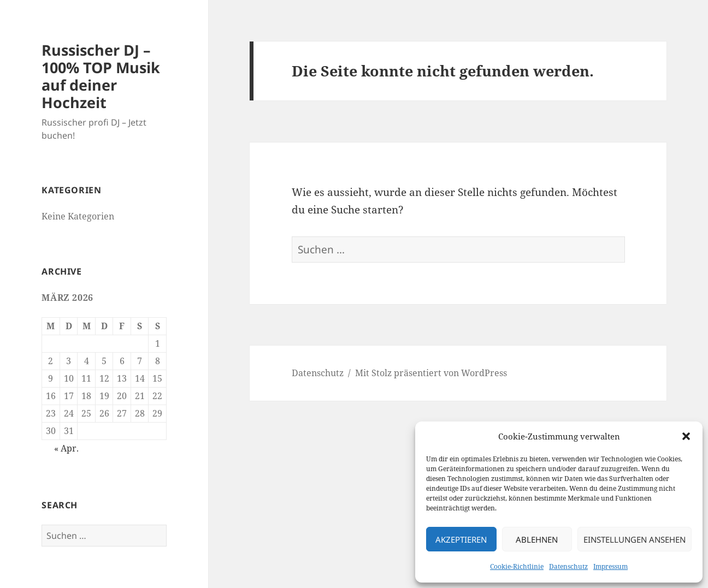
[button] (686, 436)
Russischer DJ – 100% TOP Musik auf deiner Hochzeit (101, 76)
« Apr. (66, 448)
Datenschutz (568, 566)
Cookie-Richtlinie (517, 566)
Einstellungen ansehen (635, 539)
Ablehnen (537, 539)
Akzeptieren (461, 539)
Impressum (610, 566)
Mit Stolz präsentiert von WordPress (431, 373)
